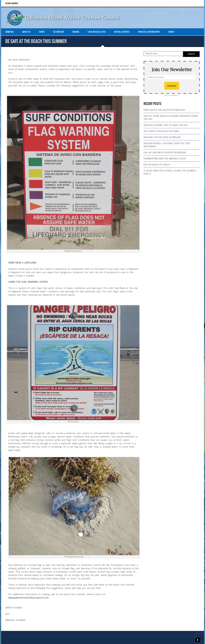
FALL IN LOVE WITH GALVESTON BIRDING (165, 152)
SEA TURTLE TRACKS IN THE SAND (161, 131)
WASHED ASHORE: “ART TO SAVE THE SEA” (166, 125)
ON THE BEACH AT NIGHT (157, 165)
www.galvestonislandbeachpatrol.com (29, 598)
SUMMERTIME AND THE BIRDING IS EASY (165, 159)
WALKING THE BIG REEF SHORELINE (162, 137)
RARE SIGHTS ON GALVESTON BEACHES (164, 110)
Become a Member (12, 3)
